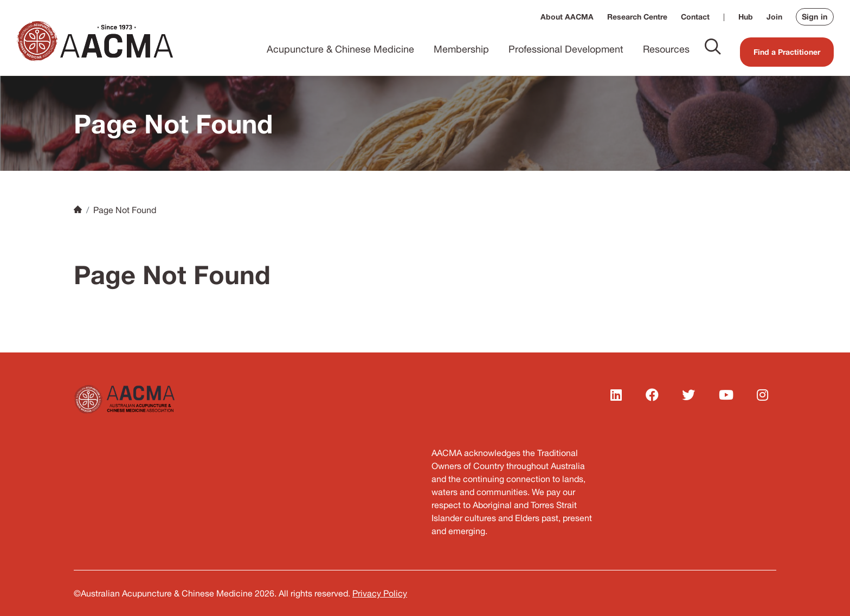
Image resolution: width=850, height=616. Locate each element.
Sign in (815, 17)
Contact (695, 17)
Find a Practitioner (787, 52)
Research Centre (637, 17)
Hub (746, 17)
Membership (461, 49)
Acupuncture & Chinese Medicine (340, 49)
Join (774, 17)
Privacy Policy (380, 593)
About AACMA (567, 17)
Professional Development (566, 49)
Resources (666, 49)
